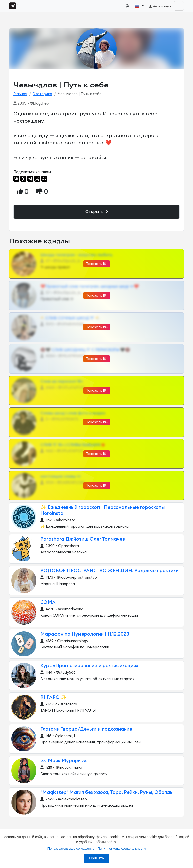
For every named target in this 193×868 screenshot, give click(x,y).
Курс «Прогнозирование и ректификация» (89, 666)
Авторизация (160, 6)
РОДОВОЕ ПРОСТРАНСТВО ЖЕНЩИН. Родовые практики (110, 571)
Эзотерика (42, 94)
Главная (20, 94)
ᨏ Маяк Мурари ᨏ (64, 761)
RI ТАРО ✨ (54, 697)
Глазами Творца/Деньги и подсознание (86, 729)
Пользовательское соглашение (71, 849)
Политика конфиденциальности (121, 849)
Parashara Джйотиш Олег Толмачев (83, 539)
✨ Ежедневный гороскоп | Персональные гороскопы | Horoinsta (104, 511)
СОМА (48, 602)
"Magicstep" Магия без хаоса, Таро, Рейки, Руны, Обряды (107, 792)
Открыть (97, 211)
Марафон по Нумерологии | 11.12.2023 (85, 634)
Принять (96, 858)
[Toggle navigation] (179, 6)
